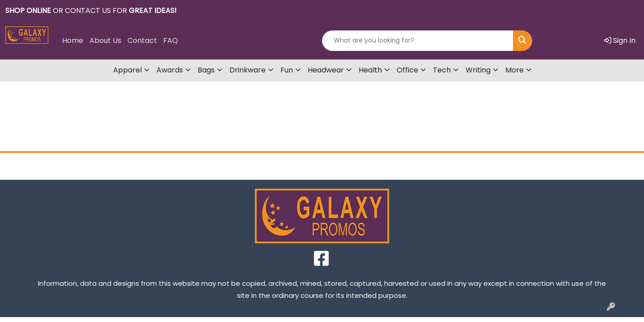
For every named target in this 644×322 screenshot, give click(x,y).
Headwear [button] (326, 70)
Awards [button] (170, 70)
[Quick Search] (418, 41)
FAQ (171, 40)
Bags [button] (206, 70)
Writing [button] (478, 70)
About (241, 166)
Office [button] (407, 70)
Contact (142, 40)
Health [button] (370, 70)
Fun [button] (287, 70)
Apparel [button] (127, 70)
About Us (105, 40)
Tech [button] (442, 70)
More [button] (515, 70)
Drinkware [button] (248, 70)
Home (73, 40)
